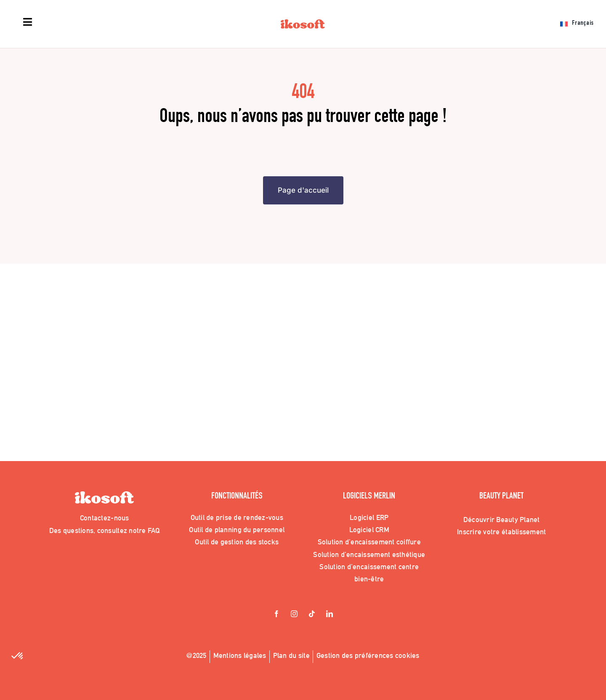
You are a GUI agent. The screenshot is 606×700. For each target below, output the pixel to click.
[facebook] (276, 615)
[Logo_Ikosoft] (303, 23)
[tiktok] (312, 615)
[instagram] (294, 615)
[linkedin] (330, 615)
